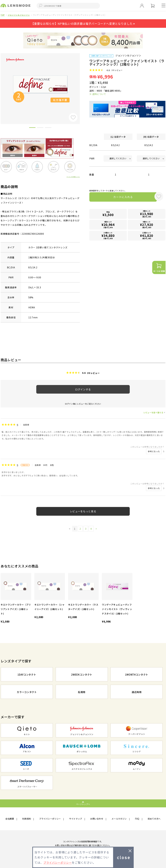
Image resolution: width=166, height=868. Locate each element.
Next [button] (82, 83)
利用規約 (27, 819)
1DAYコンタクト (27, 675)
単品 (108, 215)
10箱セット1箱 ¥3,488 (108, 236)
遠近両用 (137, 692)
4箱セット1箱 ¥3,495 (147, 215)
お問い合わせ (97, 819)
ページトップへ (83, 804)
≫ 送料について (98, 94)
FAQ (137, 819)
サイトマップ (76, 819)
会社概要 (10, 819)
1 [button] (32, 128)
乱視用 (82, 692)
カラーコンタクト (27, 692)
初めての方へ (154, 819)
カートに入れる (121, 197)
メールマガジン (120, 819)
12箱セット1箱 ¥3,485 (147, 236)
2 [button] (40, 128)
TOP (3, 15)
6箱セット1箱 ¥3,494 (108, 225)
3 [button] (48, 128)
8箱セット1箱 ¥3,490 (147, 225)
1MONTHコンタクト (137, 675)
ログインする (83, 389)
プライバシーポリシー (50, 819)
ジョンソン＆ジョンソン (19, 15)
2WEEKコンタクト (82, 675)
